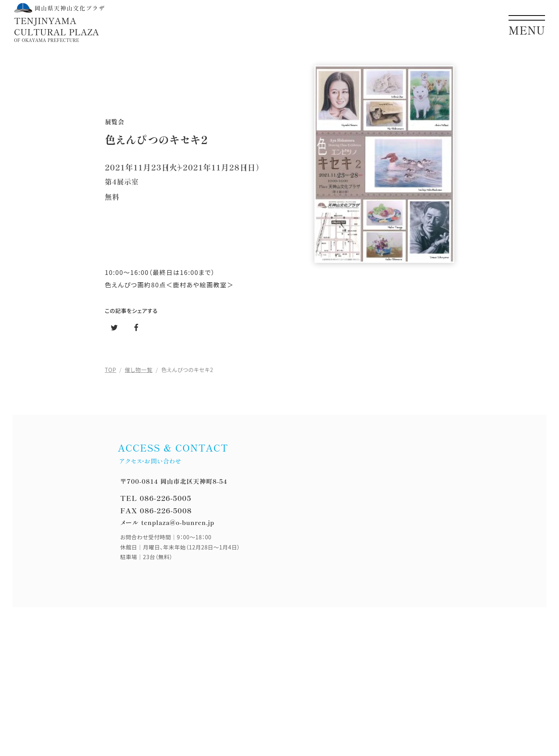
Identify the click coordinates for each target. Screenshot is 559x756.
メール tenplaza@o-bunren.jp (167, 522)
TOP (110, 370)
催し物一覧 (139, 370)
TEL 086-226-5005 (155, 498)
